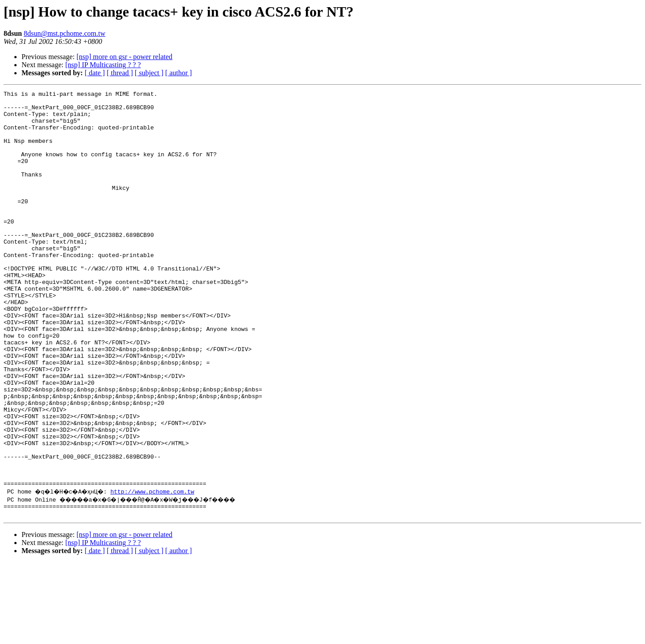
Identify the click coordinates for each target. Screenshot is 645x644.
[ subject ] (149, 73)
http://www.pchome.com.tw (161, 571)
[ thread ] (120, 73)
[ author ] (179, 73)
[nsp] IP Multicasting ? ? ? (103, 65)
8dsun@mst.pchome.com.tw (64, 33)
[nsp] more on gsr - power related (125, 57)
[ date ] (95, 73)
